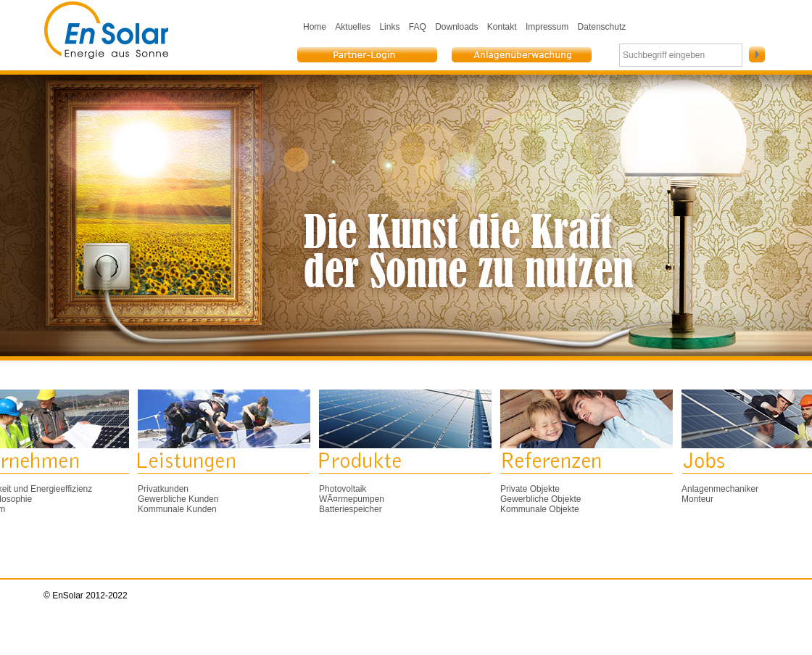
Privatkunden (163, 489)
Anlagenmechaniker (720, 489)
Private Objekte (530, 489)
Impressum (547, 27)
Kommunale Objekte (540, 509)
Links (389, 27)
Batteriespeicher (351, 509)
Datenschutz (602, 27)
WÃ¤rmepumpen (352, 499)
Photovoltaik (343, 489)
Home (315, 27)
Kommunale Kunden (177, 509)
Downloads (456, 27)
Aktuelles (353, 27)
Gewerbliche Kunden (178, 499)
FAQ (418, 27)
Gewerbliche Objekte (540, 499)
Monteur (697, 499)
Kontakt (502, 27)
